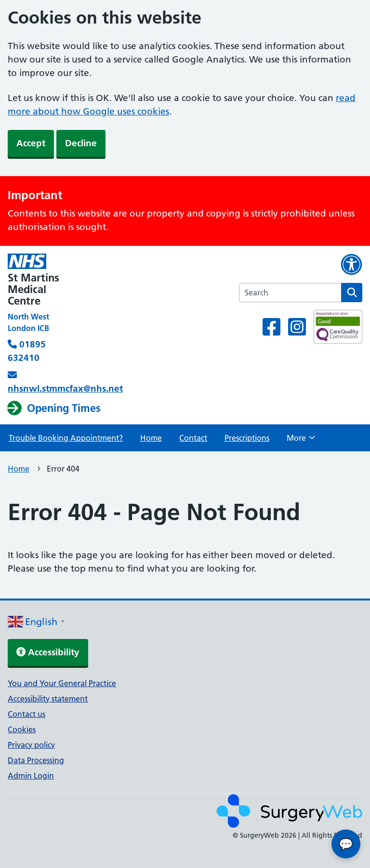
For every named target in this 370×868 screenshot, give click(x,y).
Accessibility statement (48, 699)
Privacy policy (31, 745)
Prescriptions (247, 438)
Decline (81, 143)
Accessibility (48, 652)
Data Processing (36, 760)
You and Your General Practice (62, 683)
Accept (31, 143)
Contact (193, 438)
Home (151, 438)
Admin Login (31, 776)
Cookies (22, 729)
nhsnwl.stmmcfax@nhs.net (65, 389)
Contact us (26, 714)
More (301, 441)
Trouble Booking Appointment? (66, 438)
